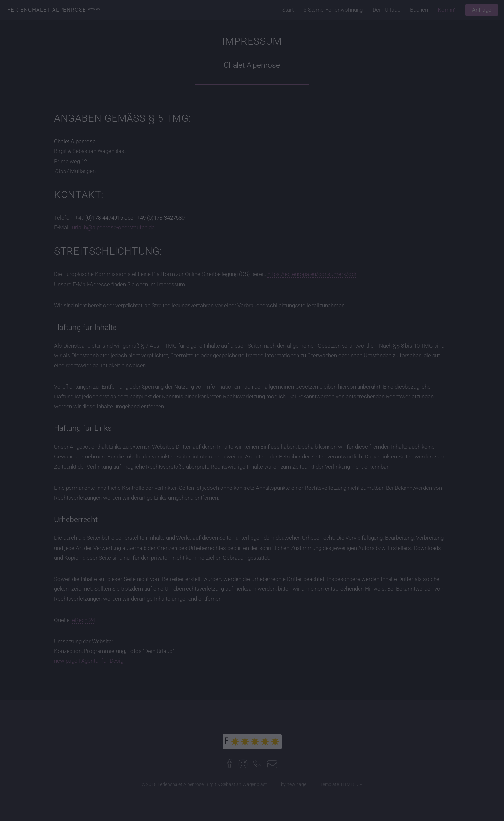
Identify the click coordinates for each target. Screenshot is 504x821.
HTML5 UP (352, 784)
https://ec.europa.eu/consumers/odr (312, 274)
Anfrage (482, 10)
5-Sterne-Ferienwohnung (333, 10)
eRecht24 (84, 620)
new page (297, 784)
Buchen (419, 10)
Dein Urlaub (386, 10)
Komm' (446, 10)
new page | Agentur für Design (90, 661)
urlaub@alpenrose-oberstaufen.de (113, 227)
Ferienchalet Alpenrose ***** (54, 10)
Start (288, 10)
